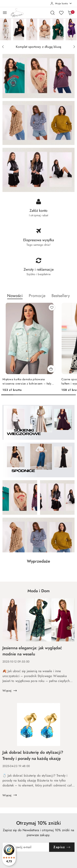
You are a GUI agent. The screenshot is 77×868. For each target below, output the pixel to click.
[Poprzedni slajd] (3, 47)
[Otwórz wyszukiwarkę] (53, 13)
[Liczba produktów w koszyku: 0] (70, 13)
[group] (38, 29)
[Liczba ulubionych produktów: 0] (61, 13)
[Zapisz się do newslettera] (26, 847)
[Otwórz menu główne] (5, 13)
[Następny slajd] (74, 47)
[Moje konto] (61, 3)
